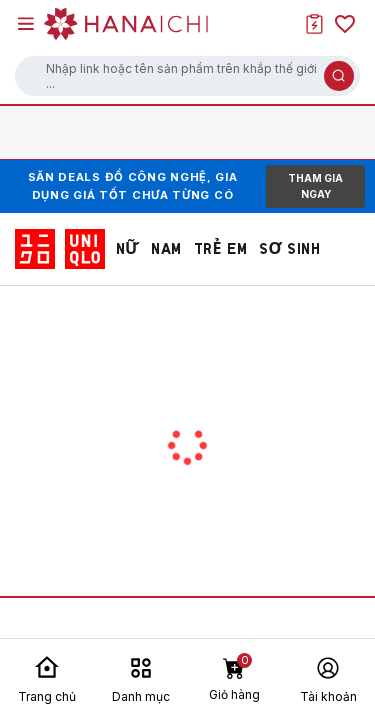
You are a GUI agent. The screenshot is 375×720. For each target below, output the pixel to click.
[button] (187, 76)
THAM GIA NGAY (315, 186)
